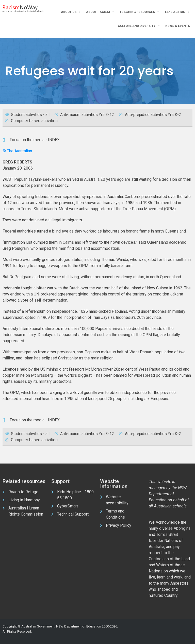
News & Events (178, 26)
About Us (71, 12)
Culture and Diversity (139, 26)
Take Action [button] (177, 12)
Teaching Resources (140, 12)
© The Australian (17, 151)
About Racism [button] (100, 12)
